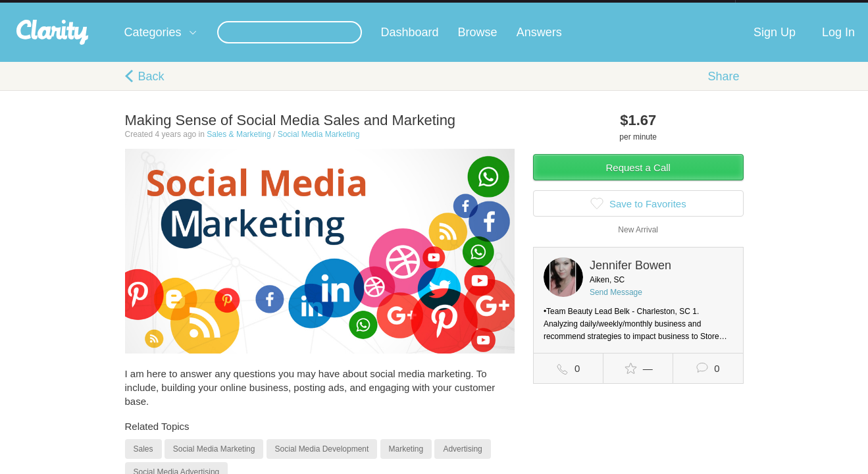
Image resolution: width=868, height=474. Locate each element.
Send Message (616, 305)
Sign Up (775, 45)
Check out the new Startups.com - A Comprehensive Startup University (593, 9)
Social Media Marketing (319, 147)
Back (151, 90)
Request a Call (638, 181)
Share (723, 90)
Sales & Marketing (239, 147)
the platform (105, 8)
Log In (838, 45)
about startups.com (782, 9)
